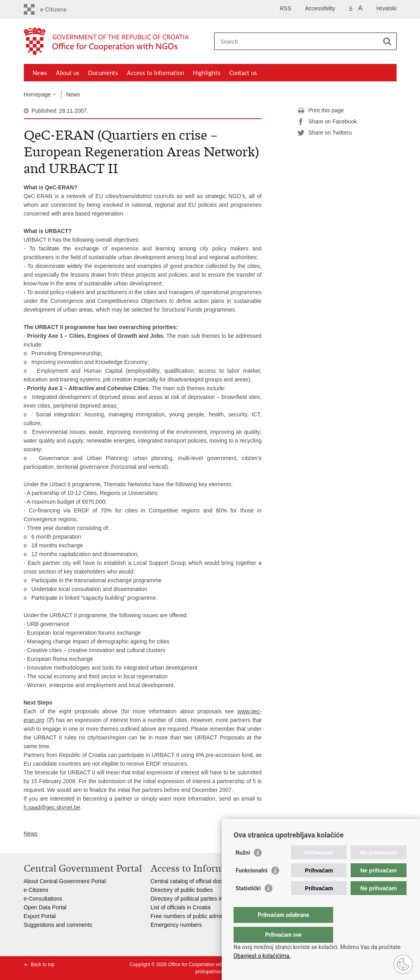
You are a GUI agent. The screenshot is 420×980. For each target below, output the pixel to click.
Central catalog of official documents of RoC (205, 881)
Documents (103, 73)
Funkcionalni (251, 886)
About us (68, 73)
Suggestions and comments (58, 925)
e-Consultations (43, 899)
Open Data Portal (45, 907)
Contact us (243, 73)
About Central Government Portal (65, 881)
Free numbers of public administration (197, 916)
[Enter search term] (297, 41)
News (40, 73)
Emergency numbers (176, 925)
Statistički (248, 904)
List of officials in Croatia (181, 907)
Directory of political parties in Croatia (197, 899)
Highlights (207, 73)
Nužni (243, 868)
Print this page (321, 111)
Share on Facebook (327, 122)
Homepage (37, 94)
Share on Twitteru (325, 133)
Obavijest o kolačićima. (262, 956)
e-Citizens (36, 890)
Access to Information (155, 73)
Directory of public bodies (182, 890)
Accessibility (320, 8)
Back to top (43, 965)
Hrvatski (386, 8)
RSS (285, 8)
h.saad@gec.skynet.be (52, 807)
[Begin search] (387, 41)
